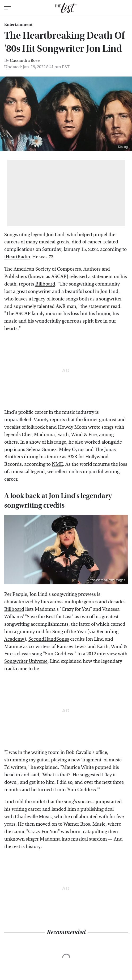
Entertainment (18, 25)
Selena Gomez (41, 450)
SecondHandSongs (49, 639)
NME (57, 464)
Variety (41, 420)
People (20, 594)
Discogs (124, 147)
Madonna (44, 435)
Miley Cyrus (72, 450)
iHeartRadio (17, 257)
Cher (27, 435)
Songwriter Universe (26, 661)
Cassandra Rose (25, 60)
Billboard (45, 284)
